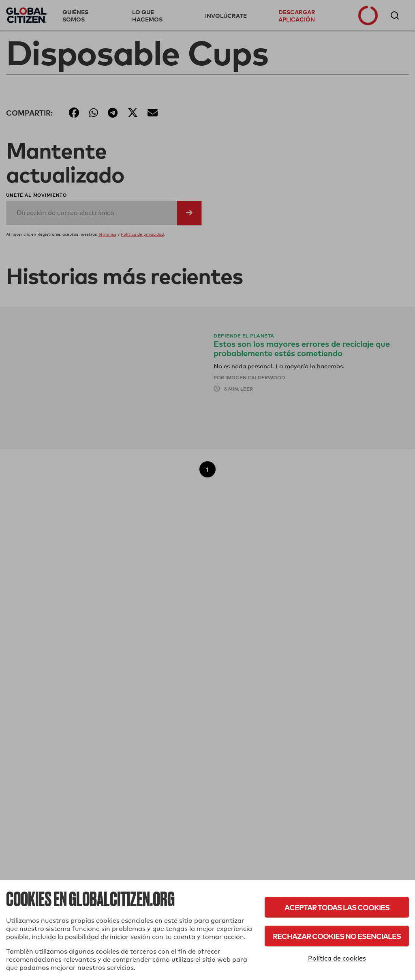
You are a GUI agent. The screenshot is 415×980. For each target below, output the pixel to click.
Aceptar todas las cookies (337, 907)
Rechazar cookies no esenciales (337, 936)
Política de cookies (337, 958)
